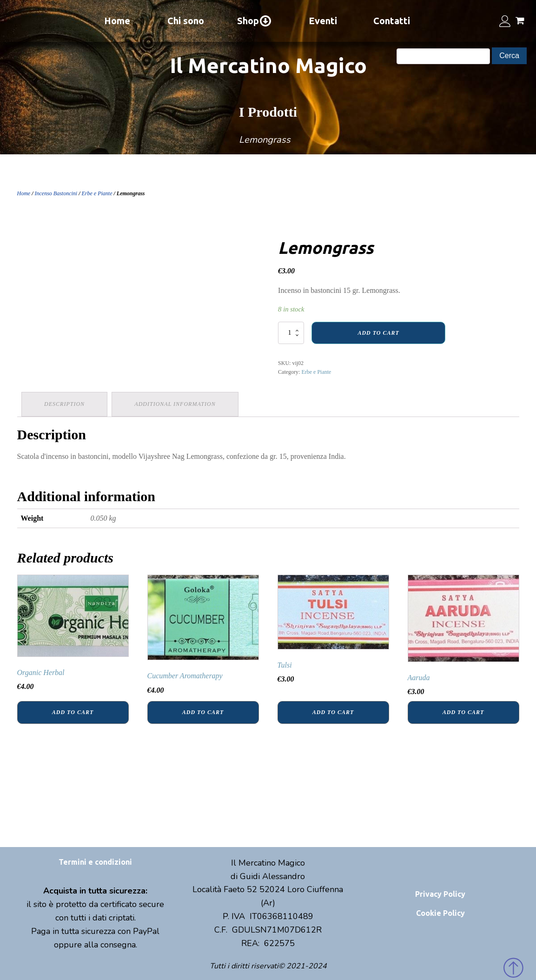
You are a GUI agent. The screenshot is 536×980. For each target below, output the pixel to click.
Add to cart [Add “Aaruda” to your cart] (463, 712)
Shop (255, 21)
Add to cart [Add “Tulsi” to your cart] (333, 712)
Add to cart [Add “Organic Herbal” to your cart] (73, 712)
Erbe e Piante (97, 193)
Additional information (176, 404)
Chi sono (186, 21)
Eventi (323, 21)
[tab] (65, 404)
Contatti (392, 21)
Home (117, 21)
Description (65, 404)
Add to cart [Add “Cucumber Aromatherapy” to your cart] (203, 712)
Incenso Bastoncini (56, 193)
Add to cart (378, 333)
